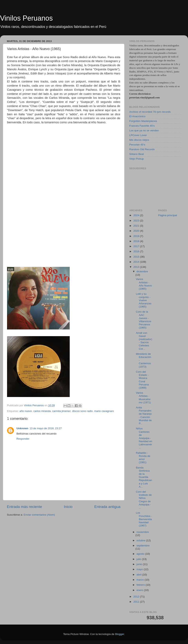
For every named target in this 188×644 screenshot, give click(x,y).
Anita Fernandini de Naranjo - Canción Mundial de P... (144, 415)
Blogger (120, 634)
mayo (140, 569)
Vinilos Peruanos (26, 18)
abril (139, 575)
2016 (137, 251)
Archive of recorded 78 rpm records (150, 112)
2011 (137, 602)
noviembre (143, 532)
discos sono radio (82, 411)
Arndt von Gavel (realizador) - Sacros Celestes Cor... (144, 341)
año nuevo (26, 411)
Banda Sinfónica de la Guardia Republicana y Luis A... (144, 477)
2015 (137, 257)
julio (139, 559)
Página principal (168, 215)
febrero (141, 585)
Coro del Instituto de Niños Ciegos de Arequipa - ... (144, 500)
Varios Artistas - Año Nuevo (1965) (144, 284)
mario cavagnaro (104, 411)
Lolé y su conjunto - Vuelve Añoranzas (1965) (144, 300)
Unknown (22, 428)
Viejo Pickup (136, 159)
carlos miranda (42, 411)
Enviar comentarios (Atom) (39, 515)
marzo (141, 580)
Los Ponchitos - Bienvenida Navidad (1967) (144, 519)
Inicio (68, 507)
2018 (137, 241)
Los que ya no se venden (144, 130)
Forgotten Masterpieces (143, 121)
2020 (137, 231)
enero (140, 590)
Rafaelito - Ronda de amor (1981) (143, 458)
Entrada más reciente (24, 507)
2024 (137, 215)
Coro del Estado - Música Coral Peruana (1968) (142, 380)
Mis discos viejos (139, 140)
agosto (141, 554)
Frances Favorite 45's (142, 126)
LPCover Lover (138, 135)
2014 (137, 262)
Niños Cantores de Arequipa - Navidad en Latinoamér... (144, 438)
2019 (137, 236)
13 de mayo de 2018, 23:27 (46, 428)
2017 (137, 246)
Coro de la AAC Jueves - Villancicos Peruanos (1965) (144, 320)
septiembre (143, 546)
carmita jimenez (61, 411)
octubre (141, 540)
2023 (137, 221)
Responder (23, 439)
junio (140, 564)
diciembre (142, 271)
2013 (137, 267)
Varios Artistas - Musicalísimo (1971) (143, 398)
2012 (137, 597)
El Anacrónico (137, 116)
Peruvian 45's (137, 145)
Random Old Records (142, 149)
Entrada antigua (107, 507)
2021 (137, 226)
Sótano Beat (136, 154)
